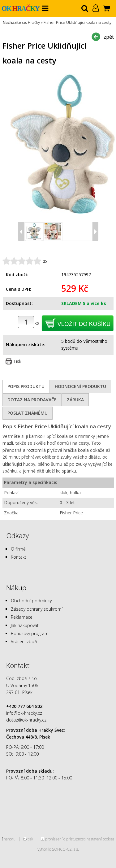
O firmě (18, 549)
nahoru (10, 839)
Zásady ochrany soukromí (37, 609)
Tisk (17, 361)
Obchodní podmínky (31, 601)
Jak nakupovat (25, 625)
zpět (109, 37)
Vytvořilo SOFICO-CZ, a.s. (58, 849)
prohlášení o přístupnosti (65, 839)
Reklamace (22, 617)
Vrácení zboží (24, 641)
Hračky (34, 22)
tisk (30, 839)
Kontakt (19, 557)
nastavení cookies (100, 839)
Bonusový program (30, 633)
